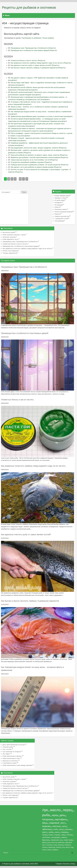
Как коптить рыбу (9, 232)
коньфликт (12, 80)
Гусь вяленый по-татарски (12, 752)
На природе (59, 205)
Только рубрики (48, 38)
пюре (49, 850)
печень (45, 847)
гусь (63, 847)
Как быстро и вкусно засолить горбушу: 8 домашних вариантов (34, 68)
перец (68, 810)
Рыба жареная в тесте (10, 239)
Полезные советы (61, 209)
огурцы (57, 835)
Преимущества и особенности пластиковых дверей (30, 50)
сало (64, 826)
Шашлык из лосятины (10, 761)
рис (49, 842)
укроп (44, 832)
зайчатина (47, 829)
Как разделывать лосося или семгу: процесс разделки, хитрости (35, 148)
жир (63, 835)
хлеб (55, 829)
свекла (58, 847)
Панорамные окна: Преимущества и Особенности (29, 48)
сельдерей (55, 837)
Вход (73, 864)
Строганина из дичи (10, 763)
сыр (72, 847)
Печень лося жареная (10, 251)
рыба (46, 815)
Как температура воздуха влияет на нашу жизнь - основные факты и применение (41, 112)
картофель (61, 819)
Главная (59, 864)
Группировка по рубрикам (31, 38)
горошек (60, 845)
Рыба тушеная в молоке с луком (14, 235)
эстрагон (67, 845)
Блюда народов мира (63, 196)
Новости (52, 48)
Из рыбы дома (60, 200)
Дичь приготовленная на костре (14, 745)
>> (27, 179)
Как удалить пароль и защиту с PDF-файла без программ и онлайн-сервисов (39, 78)
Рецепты (41, 60)
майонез (61, 842)
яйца (45, 823)
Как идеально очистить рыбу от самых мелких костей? (31, 65)
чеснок (69, 835)
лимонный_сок (56, 840)
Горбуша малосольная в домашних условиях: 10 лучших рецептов (35, 165)
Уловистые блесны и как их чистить (24, 60)
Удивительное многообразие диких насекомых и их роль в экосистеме (37, 116)
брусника (46, 840)
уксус (61, 829)
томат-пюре (68, 840)
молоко (68, 829)
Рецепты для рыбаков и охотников (29, 7)
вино (57, 832)
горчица (49, 845)
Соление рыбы (8, 747)
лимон (64, 837)
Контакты (67, 864)
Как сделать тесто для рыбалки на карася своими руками (32, 167)
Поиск (24, 192)
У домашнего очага (62, 219)
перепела (51, 847)
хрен (44, 842)
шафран (55, 850)
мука (55, 815)
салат (44, 850)
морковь (46, 826)
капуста (54, 842)
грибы (51, 832)
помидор (64, 832)
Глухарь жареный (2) (10, 253)
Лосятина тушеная (9, 237)
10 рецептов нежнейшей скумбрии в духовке (27, 162)
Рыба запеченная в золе (11, 758)
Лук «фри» (6, 754)
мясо (68, 847)
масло (55, 810)
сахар (44, 835)
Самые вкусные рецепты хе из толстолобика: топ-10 (30, 160)
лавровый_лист (57, 823)
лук (45, 810)
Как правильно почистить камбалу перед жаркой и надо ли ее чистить (37, 63)
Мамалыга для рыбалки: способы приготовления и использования (35, 157)
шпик (51, 835)
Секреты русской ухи (62, 216)
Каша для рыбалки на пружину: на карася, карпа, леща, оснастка (35, 155)
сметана (56, 826)
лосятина (46, 837)
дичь (62, 815)
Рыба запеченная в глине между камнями (17, 765)
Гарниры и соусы (61, 198)
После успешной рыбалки (64, 212)
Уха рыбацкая (60, 221)
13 (20, 179)
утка (55, 845)
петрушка (48, 819)
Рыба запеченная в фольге (12, 756)
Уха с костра (7, 749)
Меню (6, 15)
